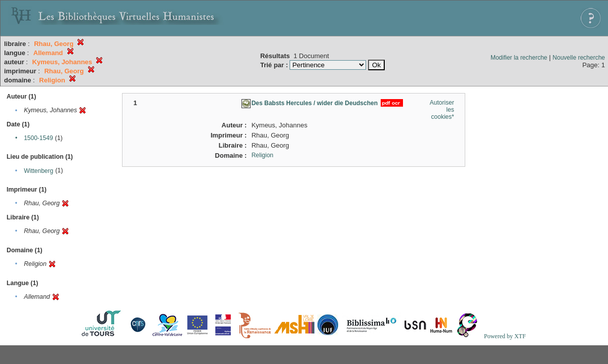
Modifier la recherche (519, 58)
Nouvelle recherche (579, 58)
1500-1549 (38, 138)
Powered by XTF (505, 336)
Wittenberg (38, 171)
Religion (262, 155)
